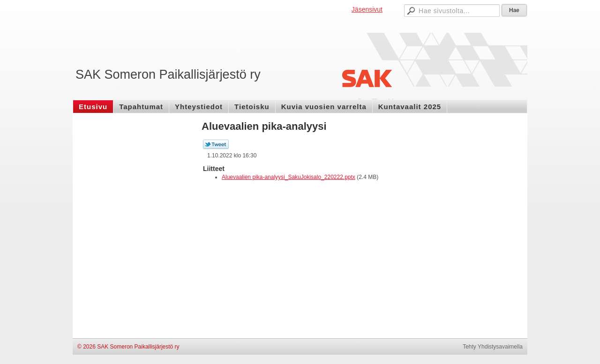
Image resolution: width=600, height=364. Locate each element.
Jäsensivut (367, 9)
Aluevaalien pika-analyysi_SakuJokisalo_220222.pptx (289, 177)
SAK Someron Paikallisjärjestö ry (168, 74)
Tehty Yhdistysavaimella (493, 347)
